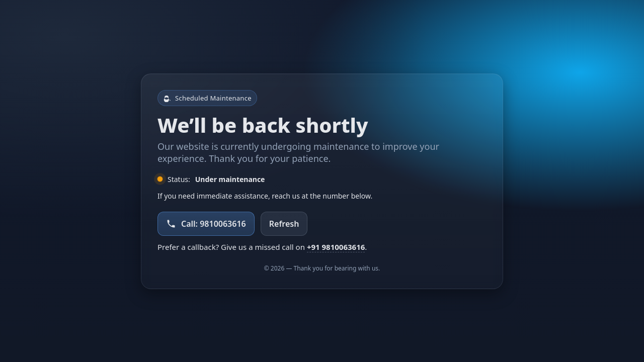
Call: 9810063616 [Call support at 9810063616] (206, 224)
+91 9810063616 (336, 247)
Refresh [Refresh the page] (284, 224)
